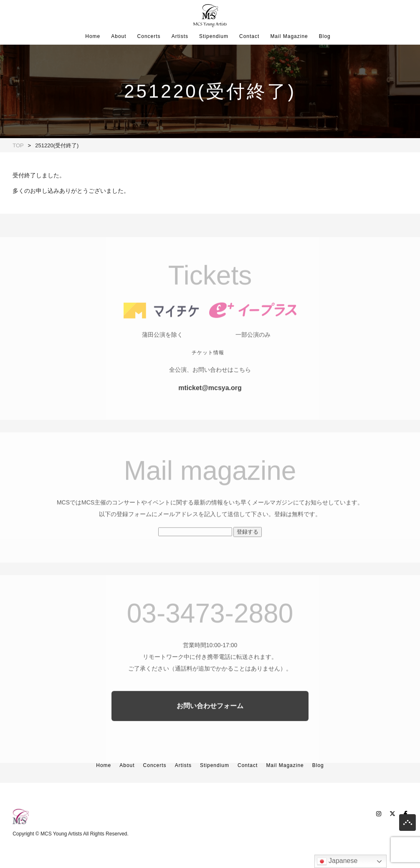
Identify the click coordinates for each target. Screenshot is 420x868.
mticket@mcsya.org (210, 401)
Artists (180, 36)
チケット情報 (208, 366)
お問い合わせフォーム (210, 719)
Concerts (149, 36)
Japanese (337, 861)
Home (93, 36)
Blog (325, 36)
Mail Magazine (289, 36)
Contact (249, 36)
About (119, 36)
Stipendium (214, 36)
